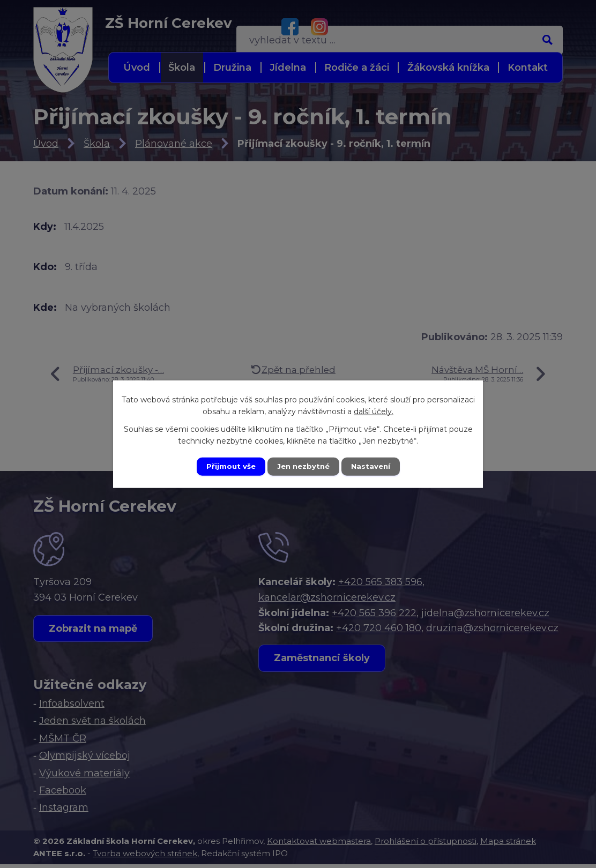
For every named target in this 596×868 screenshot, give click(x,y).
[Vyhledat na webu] (489, 26)
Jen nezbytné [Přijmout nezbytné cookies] (303, 466)
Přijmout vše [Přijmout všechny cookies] (227, 466)
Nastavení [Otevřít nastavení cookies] (374, 466)
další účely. (374, 410)
